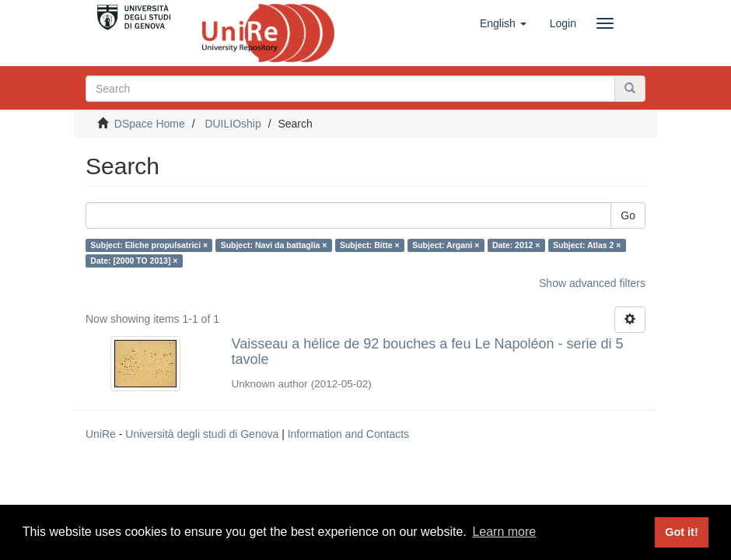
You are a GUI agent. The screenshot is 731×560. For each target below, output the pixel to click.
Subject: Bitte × (370, 245)
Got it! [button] (681, 532)
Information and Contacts (348, 434)
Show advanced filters (592, 283)
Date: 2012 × (516, 245)
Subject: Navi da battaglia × (274, 245)
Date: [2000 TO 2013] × (134, 261)
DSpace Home (150, 124)
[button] (503, 23)
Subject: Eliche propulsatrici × (149, 245)
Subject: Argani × (446, 245)
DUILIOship (233, 124)
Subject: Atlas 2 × (587, 245)
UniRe (101, 434)
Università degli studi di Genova (202, 434)
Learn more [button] (504, 532)
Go (628, 215)
